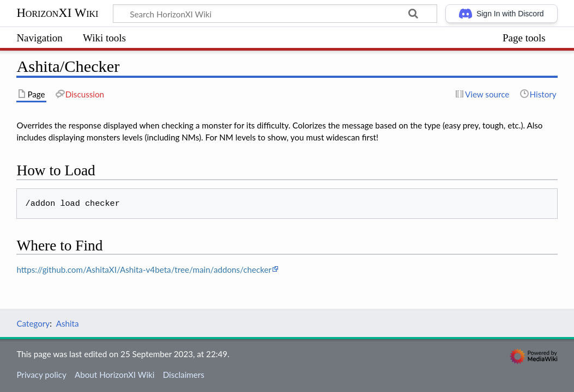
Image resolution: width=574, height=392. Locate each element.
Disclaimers (184, 375)
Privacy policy (41, 375)
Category (33, 323)
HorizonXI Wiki (57, 13)
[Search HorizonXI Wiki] (275, 14)
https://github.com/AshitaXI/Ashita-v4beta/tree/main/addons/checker (144, 269)
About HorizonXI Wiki (114, 375)
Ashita (68, 323)
